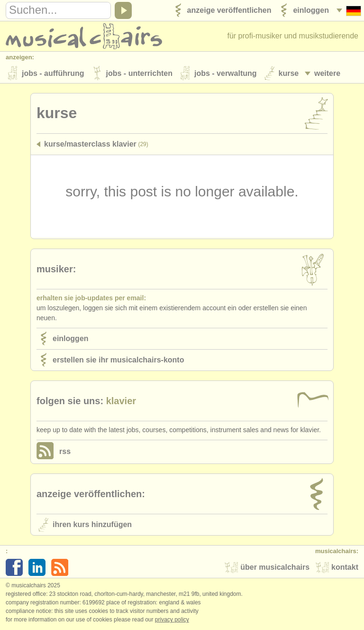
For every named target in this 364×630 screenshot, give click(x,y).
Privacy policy (172, 620)
